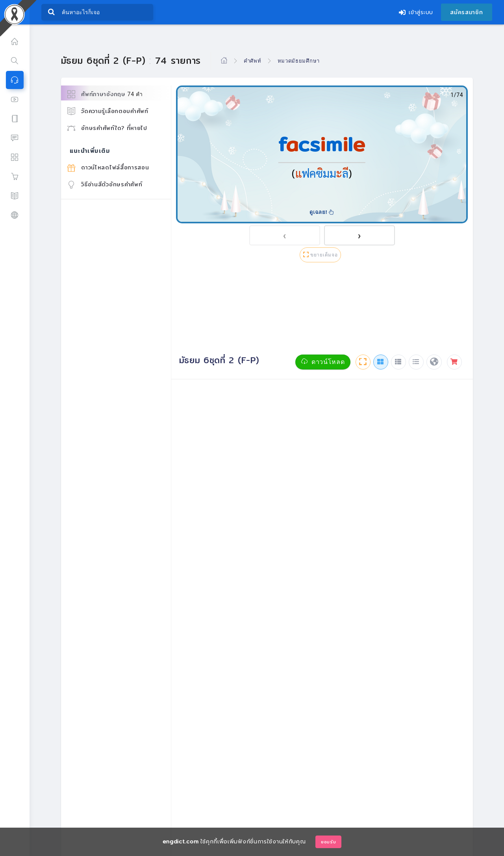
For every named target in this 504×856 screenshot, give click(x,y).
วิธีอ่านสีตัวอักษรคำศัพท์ (105, 184)
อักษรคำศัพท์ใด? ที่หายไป (107, 128)
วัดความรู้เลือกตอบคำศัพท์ (108, 111)
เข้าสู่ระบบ (416, 12)
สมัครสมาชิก (466, 12)
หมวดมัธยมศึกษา (299, 61)
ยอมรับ (329, 842)
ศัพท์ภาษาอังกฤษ (105, 94)
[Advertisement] (322, 310)
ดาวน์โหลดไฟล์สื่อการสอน (108, 167)
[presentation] (285, 235)
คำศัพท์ (253, 61)
